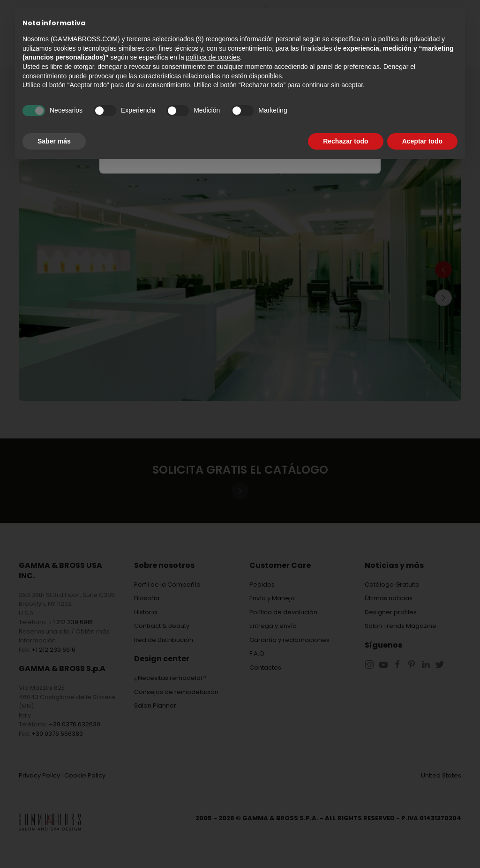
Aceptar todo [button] (422, 141)
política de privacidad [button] (409, 39)
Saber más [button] (54, 141)
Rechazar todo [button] (345, 141)
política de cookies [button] (213, 57)
